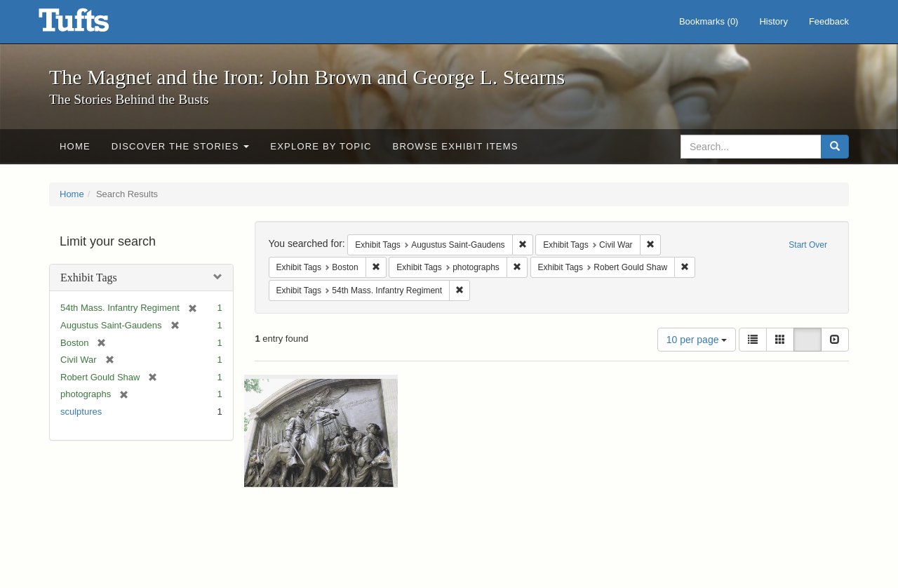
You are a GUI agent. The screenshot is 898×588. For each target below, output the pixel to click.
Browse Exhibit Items (456, 146)
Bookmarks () (709, 21)
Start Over (808, 245)
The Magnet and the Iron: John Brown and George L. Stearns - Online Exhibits (91, 25)
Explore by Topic (321, 146)
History (773, 21)
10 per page (697, 340)
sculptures (81, 412)
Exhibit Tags (89, 278)
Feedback (829, 21)
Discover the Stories (181, 146)
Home (75, 146)
